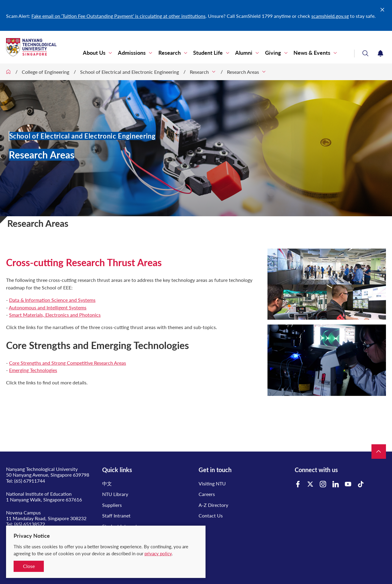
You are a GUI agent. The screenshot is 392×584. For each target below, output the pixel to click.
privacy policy (158, 553)
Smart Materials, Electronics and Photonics (55, 315)
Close (29, 566)
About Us (95, 53)
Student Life (208, 53)
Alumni (244, 53)
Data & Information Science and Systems (52, 300)
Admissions (132, 53)
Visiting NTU (212, 483)
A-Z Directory (213, 505)
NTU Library (115, 494)
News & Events (312, 53)
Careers (207, 494)
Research (170, 53)
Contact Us (211, 515)
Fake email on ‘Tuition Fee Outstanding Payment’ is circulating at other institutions (118, 16)
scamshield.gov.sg (330, 16)
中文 (107, 483)
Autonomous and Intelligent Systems (48, 307)
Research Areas (243, 72)
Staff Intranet (116, 515)
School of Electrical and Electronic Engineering (130, 72)
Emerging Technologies (33, 370)
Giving (273, 53)
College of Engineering (45, 72)
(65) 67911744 (30, 481)
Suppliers (112, 505)
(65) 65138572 (30, 524)
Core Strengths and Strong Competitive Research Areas (68, 363)
